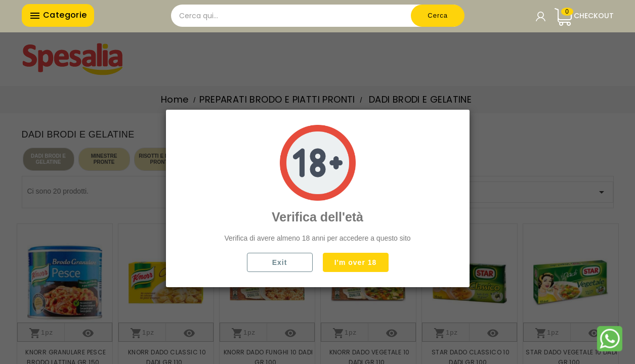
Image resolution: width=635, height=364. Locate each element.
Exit (280, 262)
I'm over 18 (356, 262)
